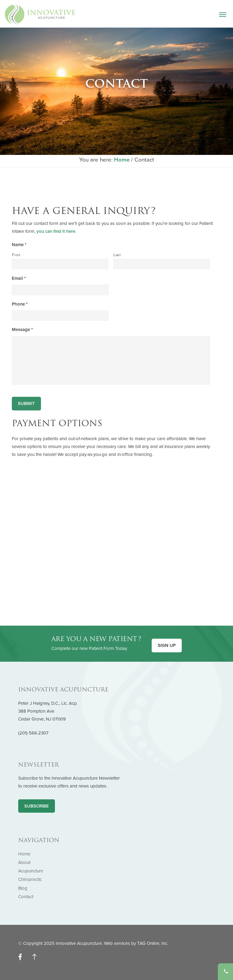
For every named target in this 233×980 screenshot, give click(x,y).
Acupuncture (31, 871)
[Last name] (161, 264)
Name (19, 245)
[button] (223, 17)
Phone (20, 304)
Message (22, 329)
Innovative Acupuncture (40, 14)
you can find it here (56, 231)
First (16, 255)
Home (24, 854)
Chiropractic (30, 879)
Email (19, 278)
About (24, 862)
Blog (23, 888)
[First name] (60, 264)
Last (117, 255)
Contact (26, 897)
